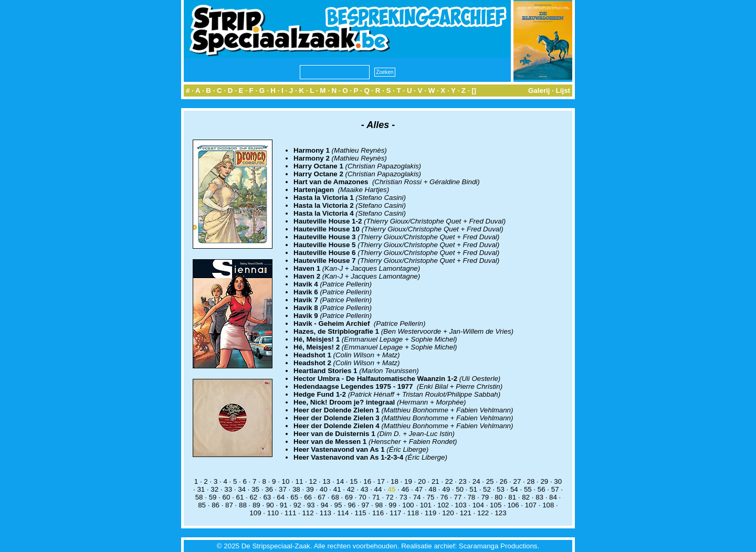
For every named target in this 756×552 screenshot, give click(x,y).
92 (297, 505)
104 (478, 505)
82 (526, 497)
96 (352, 505)
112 (308, 513)
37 (283, 489)
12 (313, 481)
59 (213, 497)
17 (381, 481)
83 (539, 497)
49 (446, 489)
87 (229, 505)
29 (544, 481)
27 (517, 481)
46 (405, 489)
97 (365, 505)
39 (310, 489)
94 (325, 505)
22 (449, 481)
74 (417, 497)
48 (432, 489)
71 (376, 497)
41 (337, 489)
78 (471, 497)
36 (269, 489)
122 (483, 513)
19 (408, 481)
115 (361, 513)
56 (542, 489)
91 (284, 505)
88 (243, 505)
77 (458, 497)
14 (340, 481)
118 (413, 513)
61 (240, 497)
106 (513, 505)
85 (202, 505)
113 (325, 513)
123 (500, 513)
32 (214, 489)
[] (474, 91)
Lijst (563, 91)
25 (490, 481)
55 (528, 489)
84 (553, 497)
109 (255, 513)
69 (349, 497)
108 (548, 505)
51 (473, 489)
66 (308, 497)
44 (378, 489)
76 (444, 497)
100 (408, 505)
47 (419, 489)
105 (496, 505)
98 (379, 505)
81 (512, 497)
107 (531, 505)
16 (367, 481)
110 (273, 513)
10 (286, 481)
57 (555, 489)
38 (296, 489)
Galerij (539, 91)
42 (351, 489)
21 (435, 481)
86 (216, 505)
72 (390, 497)
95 (338, 505)
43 (365, 489)
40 (324, 489)
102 (443, 505)
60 (227, 497)
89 (256, 505)
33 (228, 489)
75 (431, 497)
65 (294, 497)
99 (392, 505)
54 (514, 489)
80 (498, 497)
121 (466, 513)
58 (199, 497)
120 (448, 513)
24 (476, 481)
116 (378, 513)
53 (501, 489)
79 (485, 497)
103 (460, 505)
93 (311, 505)
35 (255, 489)
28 (531, 481)
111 (290, 513)
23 (463, 481)
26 (504, 481)
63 (267, 497)
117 (395, 513)
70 (363, 497)
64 (281, 497)
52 (487, 489)
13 (326, 481)
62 (253, 497)
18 (395, 481)
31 (201, 489)
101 (426, 505)
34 (242, 489)
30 (558, 481)
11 (300, 481)
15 (354, 481)
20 (422, 481)
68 (335, 497)
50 (460, 489)
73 (403, 497)
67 (322, 497)
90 (270, 505)
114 (343, 513)
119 (430, 513)
